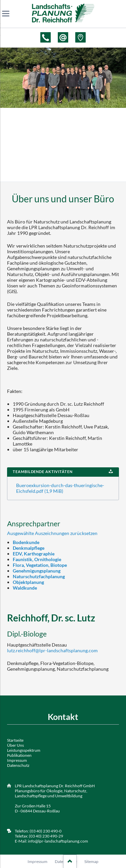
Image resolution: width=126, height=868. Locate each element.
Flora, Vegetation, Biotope (40, 565)
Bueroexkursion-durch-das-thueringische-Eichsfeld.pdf (60, 488)
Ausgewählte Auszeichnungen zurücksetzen (52, 533)
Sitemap (91, 861)
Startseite (15, 740)
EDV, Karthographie (34, 554)
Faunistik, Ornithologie (37, 559)
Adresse (80, 37)
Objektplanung (28, 582)
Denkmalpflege (29, 548)
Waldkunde (25, 588)
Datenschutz (18, 765)
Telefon (46, 37)
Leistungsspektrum (24, 750)
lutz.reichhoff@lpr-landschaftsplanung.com (52, 650)
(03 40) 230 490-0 (45, 831)
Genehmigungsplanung (37, 571)
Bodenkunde (26, 542)
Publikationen (19, 755)
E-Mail (63, 37)
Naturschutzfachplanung (39, 576)
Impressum (17, 760)
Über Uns (15, 745)
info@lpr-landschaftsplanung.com (58, 841)
